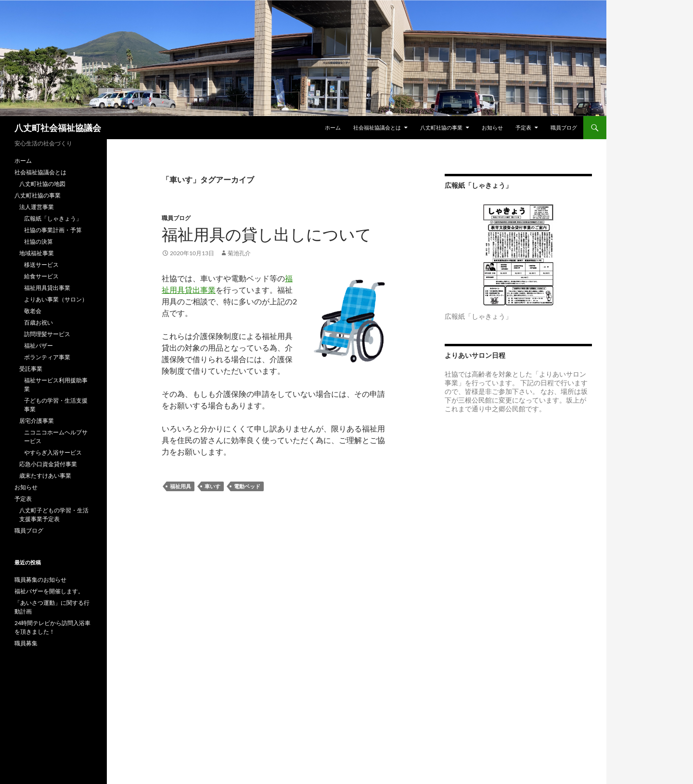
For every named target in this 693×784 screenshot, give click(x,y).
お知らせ (492, 127)
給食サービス (41, 276)
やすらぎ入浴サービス (53, 452)
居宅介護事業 (37, 421)
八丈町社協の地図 (42, 184)
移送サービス (41, 265)
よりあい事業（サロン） (56, 299)
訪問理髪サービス (47, 334)
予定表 (523, 127)
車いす (212, 486)
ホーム (333, 127)
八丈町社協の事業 (441, 127)
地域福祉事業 (37, 253)
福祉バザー (38, 346)
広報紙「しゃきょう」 (53, 218)
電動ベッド (247, 486)
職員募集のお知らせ (40, 580)
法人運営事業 (37, 207)
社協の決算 (38, 242)
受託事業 (31, 369)
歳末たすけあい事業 (45, 476)
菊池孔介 (239, 253)
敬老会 (33, 311)
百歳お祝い (38, 322)
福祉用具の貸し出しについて (267, 234)
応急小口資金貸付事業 (48, 464)
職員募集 (26, 643)
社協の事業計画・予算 (53, 230)
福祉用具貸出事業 (47, 288)
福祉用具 (180, 486)
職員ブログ (564, 127)
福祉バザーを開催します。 (49, 591)
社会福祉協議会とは (377, 127)
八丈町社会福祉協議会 (58, 128)
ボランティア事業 (47, 357)
